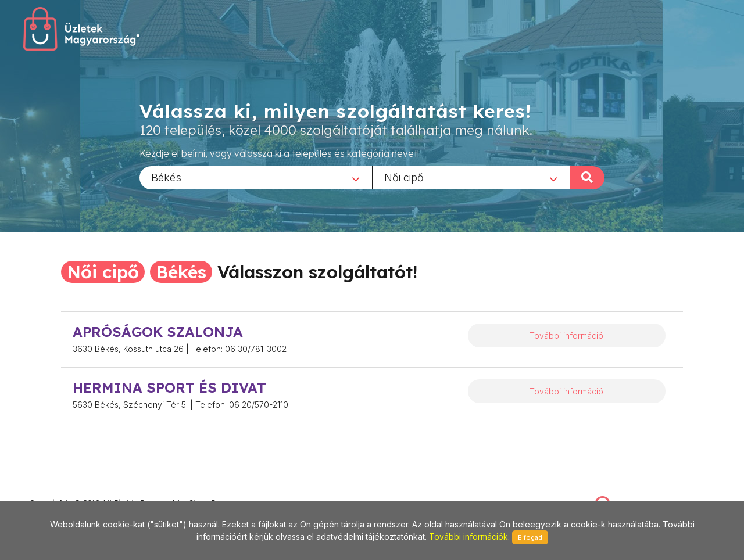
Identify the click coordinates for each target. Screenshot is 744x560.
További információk (468, 536)
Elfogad (530, 537)
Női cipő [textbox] (404, 177)
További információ (566, 335)
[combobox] (256, 177)
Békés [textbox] (166, 177)
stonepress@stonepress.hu (76, 490)
